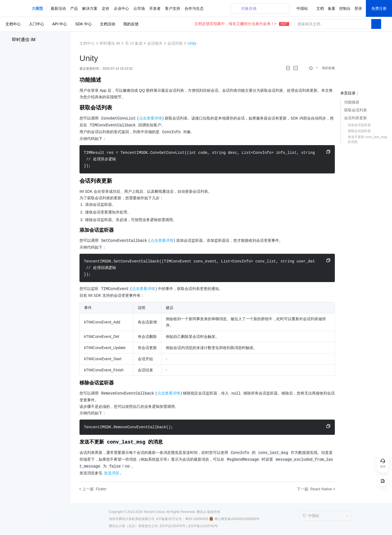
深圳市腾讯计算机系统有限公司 (132, 519)
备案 (332, 8)
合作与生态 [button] (194, 8)
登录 (358, 8)
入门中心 (36, 24)
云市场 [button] (139, 8)
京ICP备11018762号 (203, 526)
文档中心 (13, 24)
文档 (320, 8)
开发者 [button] (155, 8)
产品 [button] (74, 8)
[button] (37, 8)
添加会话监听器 (359, 125)
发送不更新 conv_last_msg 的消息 (367, 139)
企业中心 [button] (121, 8)
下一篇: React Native (314, 489)
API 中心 (60, 24)
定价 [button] (106, 8)
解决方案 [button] (90, 8)
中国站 (302, 8)
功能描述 (352, 102)
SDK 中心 (83, 24)
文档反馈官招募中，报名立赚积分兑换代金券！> (242, 24)
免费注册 (379, 8)
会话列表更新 (356, 118)
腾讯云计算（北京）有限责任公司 (133, 526)
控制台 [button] (345, 8)
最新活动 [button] (58, 8)
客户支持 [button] (173, 8)
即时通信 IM (24, 40)
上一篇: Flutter (94, 489)
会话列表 (175, 43)
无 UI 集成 (134, 43)
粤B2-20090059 (197, 519)
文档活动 (108, 24)
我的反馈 (131, 24)
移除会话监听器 (359, 131)
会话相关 (155, 43)
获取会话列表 (356, 110)
